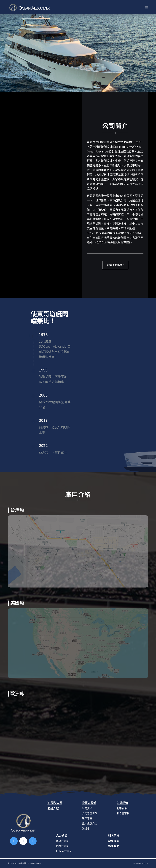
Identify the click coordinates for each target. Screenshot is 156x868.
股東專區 (87, 818)
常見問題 (114, 841)
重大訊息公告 (90, 823)
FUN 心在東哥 (64, 851)
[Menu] (147, 7)
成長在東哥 (62, 846)
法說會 (86, 828)
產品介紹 (53, 808)
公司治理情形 (90, 813)
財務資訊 (87, 808)
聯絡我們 (114, 846)
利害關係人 (123, 808)
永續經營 (122, 803)
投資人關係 (89, 803)
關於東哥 (57, 803)
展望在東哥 (62, 841)
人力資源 (62, 835)
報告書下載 (123, 813)
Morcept (145, 863)
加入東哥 (114, 835)
